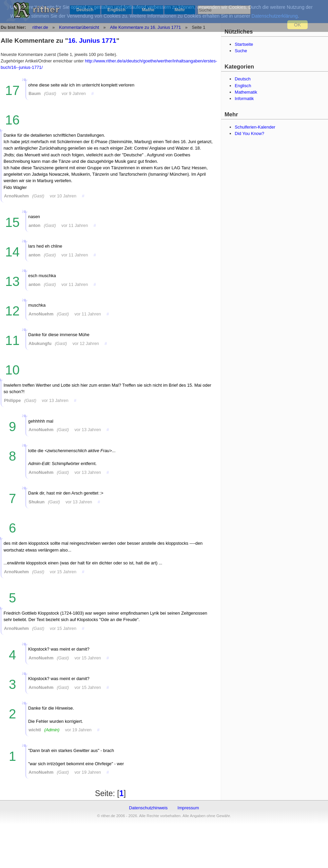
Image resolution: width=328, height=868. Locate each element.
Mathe (148, 10)
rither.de (40, 27)
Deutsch (85, 10)
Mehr (180, 10)
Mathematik (246, 92)
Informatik (244, 99)
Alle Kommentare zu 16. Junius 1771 (145, 27)
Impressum (188, 808)
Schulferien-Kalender (255, 127)
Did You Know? (249, 133)
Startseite (244, 44)
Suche (241, 51)
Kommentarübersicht (79, 27)
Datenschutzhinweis (148, 808)
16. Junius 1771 (92, 41)
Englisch (117, 10)
